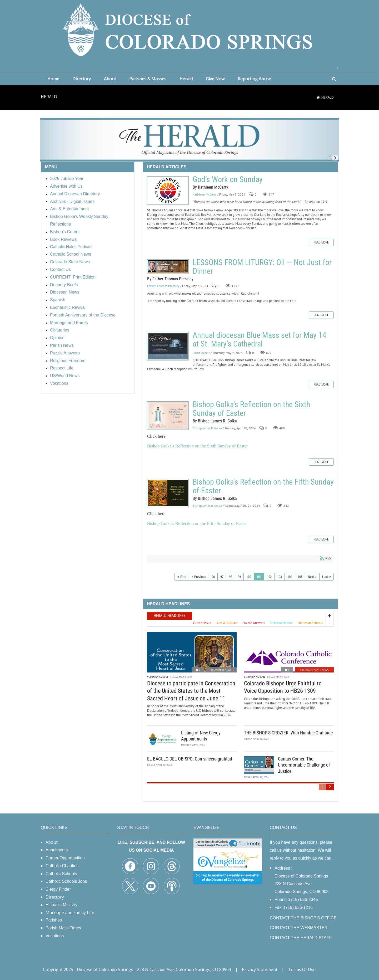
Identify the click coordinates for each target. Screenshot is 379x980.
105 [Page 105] (300, 577)
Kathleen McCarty (205, 194)
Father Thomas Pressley (163, 286)
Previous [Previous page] (200, 577)
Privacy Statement (260, 969)
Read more (321, 242)
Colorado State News (314, 670)
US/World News (221, 670)
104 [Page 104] (290, 577)
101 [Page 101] (259, 577)
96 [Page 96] (213, 577)
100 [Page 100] (249, 577)
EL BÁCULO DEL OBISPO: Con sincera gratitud (190, 759)
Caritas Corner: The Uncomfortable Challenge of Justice (304, 765)
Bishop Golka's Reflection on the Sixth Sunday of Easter (168, 416)
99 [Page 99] (239, 577)
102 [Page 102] (269, 577)
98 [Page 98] (231, 577)
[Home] (318, 97)
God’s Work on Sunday (168, 191)
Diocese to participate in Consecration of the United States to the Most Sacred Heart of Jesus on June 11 (191, 691)
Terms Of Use (302, 969)
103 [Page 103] (280, 577)
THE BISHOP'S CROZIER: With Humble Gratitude (288, 733)
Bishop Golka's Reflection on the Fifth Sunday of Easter (168, 493)
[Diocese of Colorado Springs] (189, 29)
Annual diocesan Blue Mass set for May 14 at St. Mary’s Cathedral (168, 346)
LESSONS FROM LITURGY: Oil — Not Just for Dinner (168, 267)
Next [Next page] (311, 577)
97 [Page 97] (222, 577)
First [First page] (183, 577)
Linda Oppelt (201, 353)
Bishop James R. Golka (207, 428)
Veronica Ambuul (158, 677)
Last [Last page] (325, 577)
